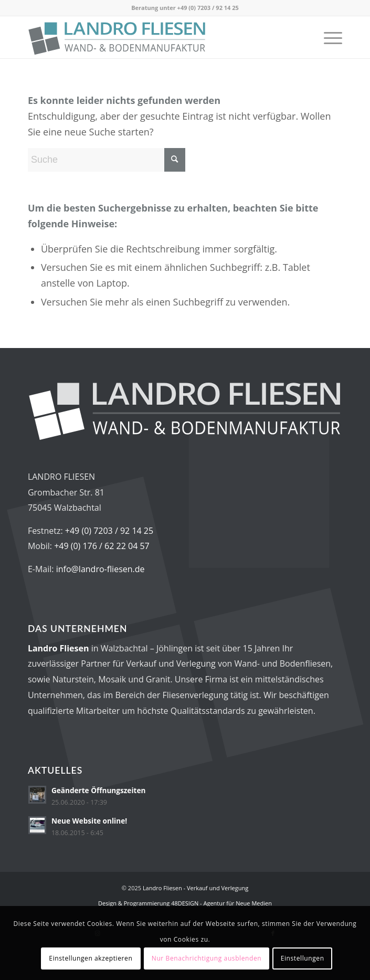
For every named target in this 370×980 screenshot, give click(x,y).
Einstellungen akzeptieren (91, 958)
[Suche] (107, 160)
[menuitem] (328, 37)
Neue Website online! (89, 821)
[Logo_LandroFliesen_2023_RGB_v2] (154, 37)
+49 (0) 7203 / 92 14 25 (208, 8)
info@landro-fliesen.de (101, 569)
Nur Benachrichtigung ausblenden (207, 958)
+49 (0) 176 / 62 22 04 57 (102, 546)
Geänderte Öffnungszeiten (99, 790)
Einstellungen (303, 958)
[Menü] (328, 37)
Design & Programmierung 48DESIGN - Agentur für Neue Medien (185, 903)
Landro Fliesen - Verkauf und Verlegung (195, 888)
